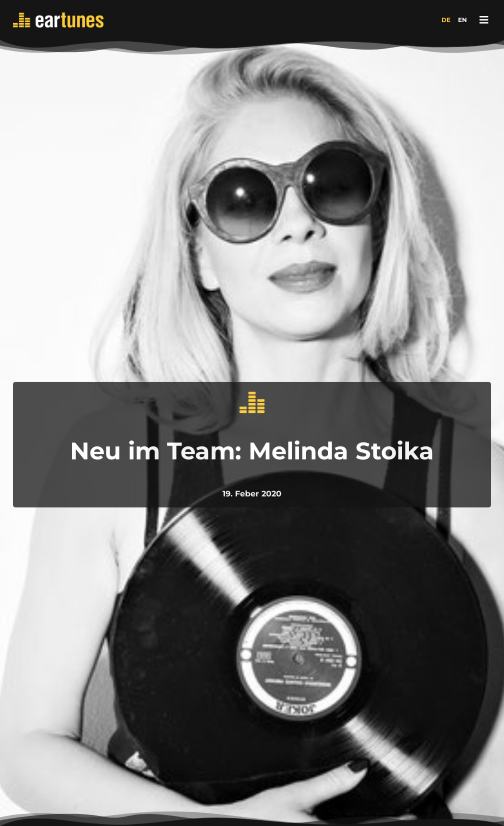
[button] (484, 20)
